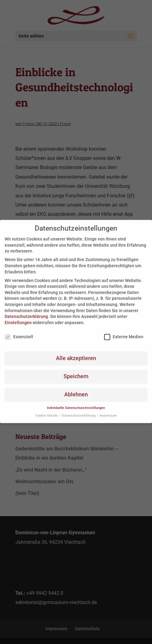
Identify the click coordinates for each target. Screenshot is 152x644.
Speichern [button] (76, 372)
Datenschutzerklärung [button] (79, 411)
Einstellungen (18, 318)
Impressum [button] (108, 411)
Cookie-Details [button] (47, 411)
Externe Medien (124, 332)
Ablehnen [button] (76, 390)
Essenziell (19, 332)
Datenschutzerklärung (26, 312)
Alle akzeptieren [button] (76, 354)
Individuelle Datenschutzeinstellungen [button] (76, 403)
